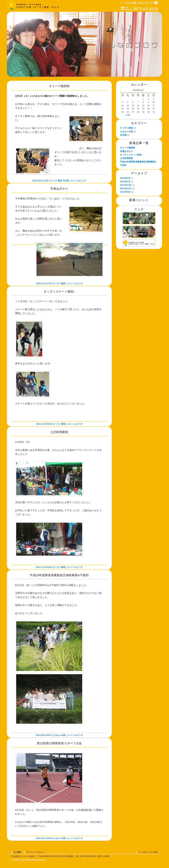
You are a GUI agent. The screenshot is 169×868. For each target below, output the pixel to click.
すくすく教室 (56, 181)
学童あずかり (59, 189)
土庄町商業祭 (59, 432)
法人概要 (17, 852)
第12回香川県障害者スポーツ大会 (59, 743)
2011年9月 (125, 192)
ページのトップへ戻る (148, 852)
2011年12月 (126, 185)
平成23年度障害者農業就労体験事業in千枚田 (59, 575)
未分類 (66, 181)
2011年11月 (126, 188)
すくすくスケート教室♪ (59, 292)
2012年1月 (125, 181)
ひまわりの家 (59, 735)
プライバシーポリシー (35, 852)
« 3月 (128, 115)
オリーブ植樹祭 (59, 86)
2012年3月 (125, 178)
